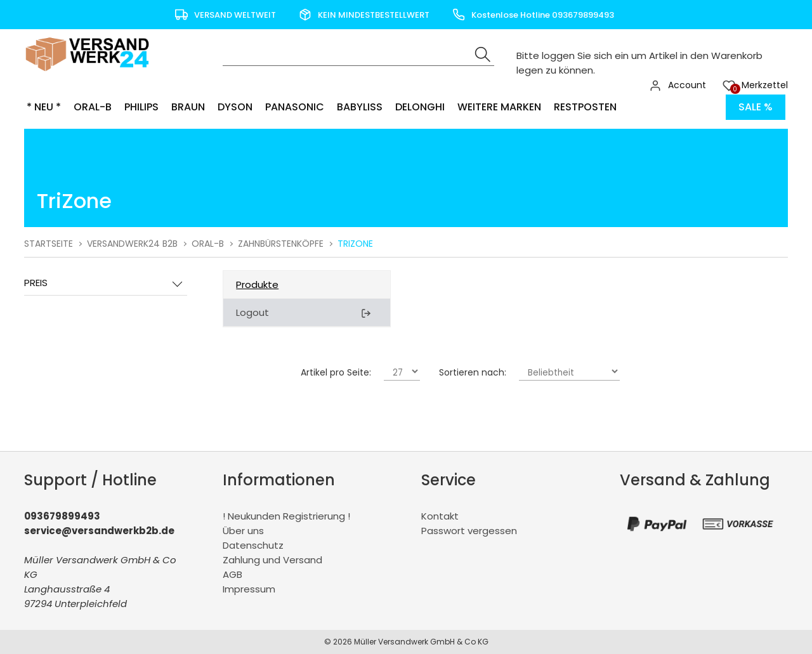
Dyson (235, 107)
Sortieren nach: (473, 372)
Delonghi (420, 107)
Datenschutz (253, 545)
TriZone (355, 244)
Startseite (49, 244)
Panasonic (295, 107)
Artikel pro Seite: (336, 372)
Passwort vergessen (469, 531)
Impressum (249, 589)
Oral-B (93, 107)
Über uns (243, 531)
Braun (188, 107)
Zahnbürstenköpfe (281, 244)
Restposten (585, 107)
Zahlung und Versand (272, 560)
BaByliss (360, 107)
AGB (232, 574)
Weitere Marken (499, 107)
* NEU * (44, 107)
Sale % (756, 107)
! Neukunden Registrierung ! (286, 516)
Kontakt (440, 516)
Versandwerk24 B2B (132, 244)
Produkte (257, 284)
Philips (141, 107)
